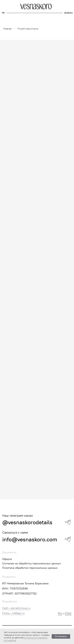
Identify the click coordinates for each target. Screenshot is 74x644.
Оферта (7, 559)
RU (60, 613)
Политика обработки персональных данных (30, 568)
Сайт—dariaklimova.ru (16, 608)
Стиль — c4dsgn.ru (13, 613)
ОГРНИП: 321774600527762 (19, 594)
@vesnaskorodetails (27, 522)
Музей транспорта (28, 29)
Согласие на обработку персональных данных (32, 563)
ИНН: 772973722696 (15, 589)
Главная (7, 29)
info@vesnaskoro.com (30, 539)
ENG (68, 613)
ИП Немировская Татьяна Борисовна (25, 583)
